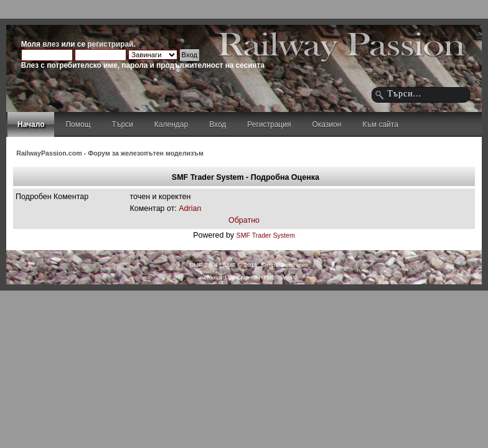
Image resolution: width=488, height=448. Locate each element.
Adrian (190, 208)
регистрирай (110, 44)
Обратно (244, 220)
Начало (31, 124)
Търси (123, 124)
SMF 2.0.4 (204, 265)
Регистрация (269, 124)
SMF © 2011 (240, 265)
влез (51, 44)
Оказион (326, 124)
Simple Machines (284, 265)
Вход (218, 124)
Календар (171, 124)
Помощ (78, 124)
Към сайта (380, 124)
